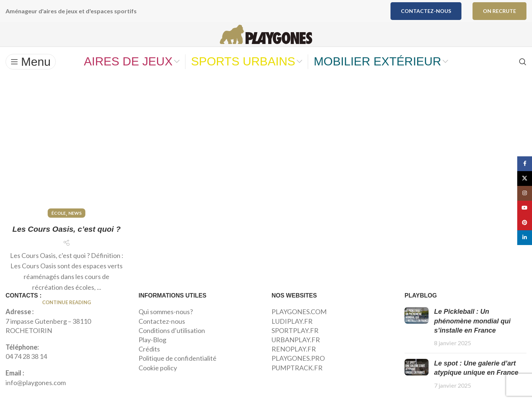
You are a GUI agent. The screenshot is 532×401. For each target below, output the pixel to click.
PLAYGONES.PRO (298, 373)
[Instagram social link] (525, 193)
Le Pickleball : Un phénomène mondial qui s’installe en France (472, 335)
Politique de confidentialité (178, 373)
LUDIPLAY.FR (292, 335)
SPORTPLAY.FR (295, 344)
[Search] (523, 76)
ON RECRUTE (499, 11)
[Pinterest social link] (525, 223)
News (75, 115)
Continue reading (66, 217)
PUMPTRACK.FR (297, 382)
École (59, 115)
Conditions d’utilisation (172, 344)
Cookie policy (158, 382)
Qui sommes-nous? (166, 326)
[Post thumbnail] (417, 342)
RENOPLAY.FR (294, 363)
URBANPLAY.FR (296, 354)
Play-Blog (152, 354)
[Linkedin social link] (525, 238)
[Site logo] (266, 41)
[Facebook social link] (525, 164)
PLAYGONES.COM (299, 326)
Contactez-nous (426, 11)
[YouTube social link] (525, 208)
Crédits (149, 363)
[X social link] (525, 179)
